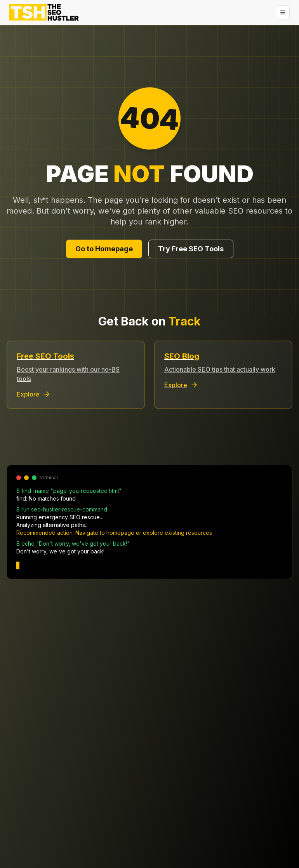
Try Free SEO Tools (191, 249)
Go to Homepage (104, 249)
